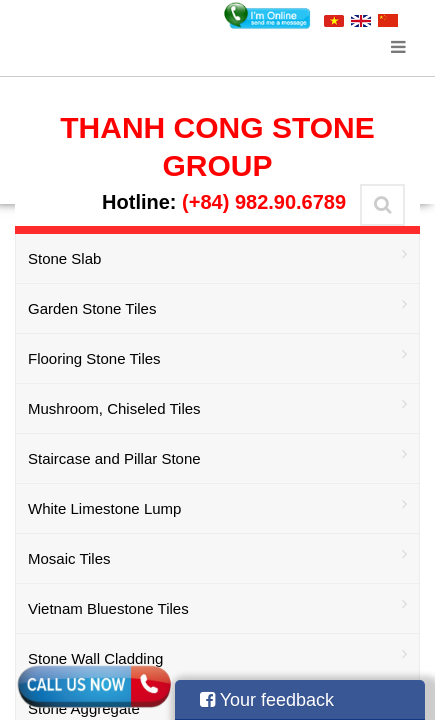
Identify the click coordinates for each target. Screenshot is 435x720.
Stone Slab (217, 256)
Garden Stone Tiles (217, 306)
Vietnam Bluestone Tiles (217, 606)
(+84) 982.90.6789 (264, 202)
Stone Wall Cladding (217, 656)
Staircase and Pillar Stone (217, 456)
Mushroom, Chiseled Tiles (217, 406)
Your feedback (267, 700)
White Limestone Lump (217, 506)
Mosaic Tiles (217, 556)
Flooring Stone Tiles (217, 356)
